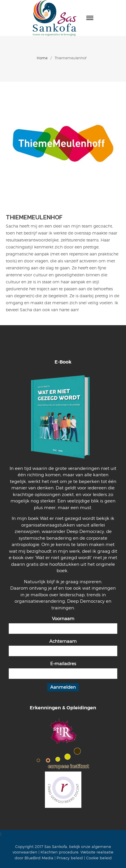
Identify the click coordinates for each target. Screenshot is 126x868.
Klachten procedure (60, 852)
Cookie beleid (99, 858)
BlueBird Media (39, 858)
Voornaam (63, 619)
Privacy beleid (70, 858)
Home (42, 58)
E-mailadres (63, 664)
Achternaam (63, 641)
